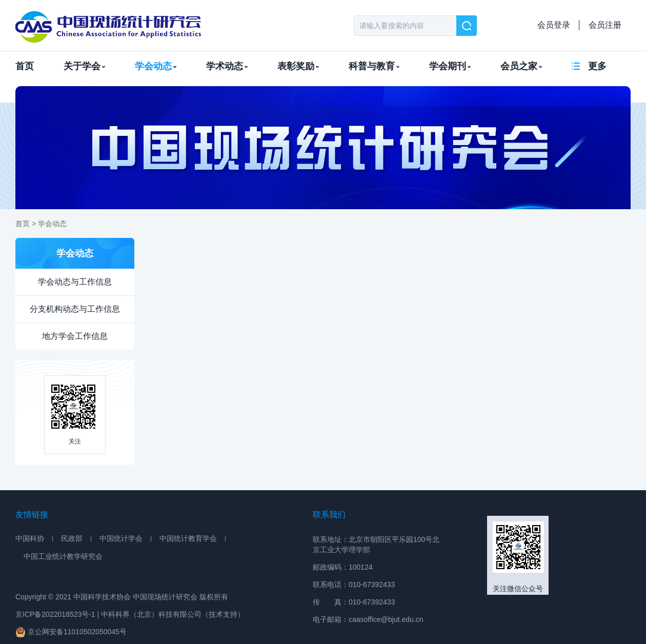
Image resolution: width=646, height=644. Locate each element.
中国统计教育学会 (188, 538)
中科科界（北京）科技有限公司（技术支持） (173, 614)
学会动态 (156, 66)
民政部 (72, 538)
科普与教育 (374, 66)
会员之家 (521, 66)
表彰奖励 (298, 66)
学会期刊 (450, 66)
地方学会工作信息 (75, 336)
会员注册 (605, 25)
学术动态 (227, 66)
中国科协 (30, 538)
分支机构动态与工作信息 (75, 309)
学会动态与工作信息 (75, 282)
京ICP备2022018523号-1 (55, 614)
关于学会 (84, 66)
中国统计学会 (121, 538)
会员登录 (554, 25)
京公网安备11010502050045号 (71, 632)
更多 (597, 66)
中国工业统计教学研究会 (63, 556)
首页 (25, 66)
